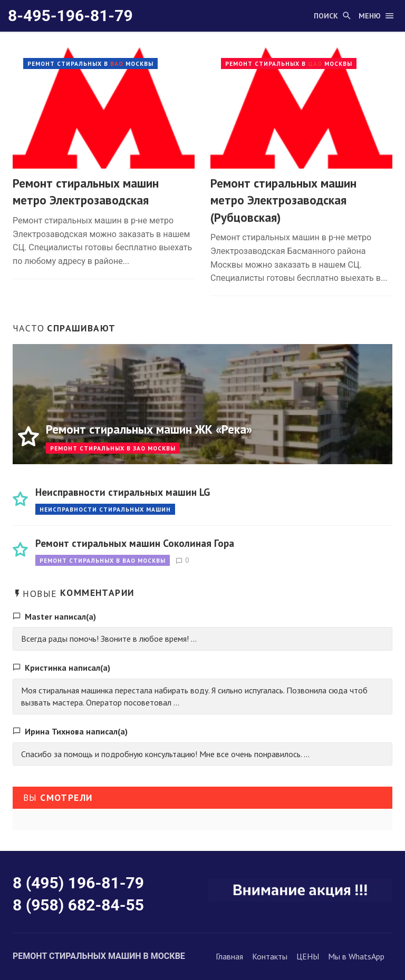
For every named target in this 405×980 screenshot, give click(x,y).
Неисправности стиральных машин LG (123, 492)
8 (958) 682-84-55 (78, 905)
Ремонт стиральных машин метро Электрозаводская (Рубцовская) (283, 200)
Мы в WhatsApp (356, 956)
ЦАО (315, 63)
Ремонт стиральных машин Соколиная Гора (135, 543)
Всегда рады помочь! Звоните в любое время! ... (109, 639)
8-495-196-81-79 (70, 16)
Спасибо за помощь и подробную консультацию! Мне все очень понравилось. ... (165, 754)
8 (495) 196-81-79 (78, 883)
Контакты (270, 956)
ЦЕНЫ (308, 956)
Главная (229, 956)
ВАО (117, 63)
